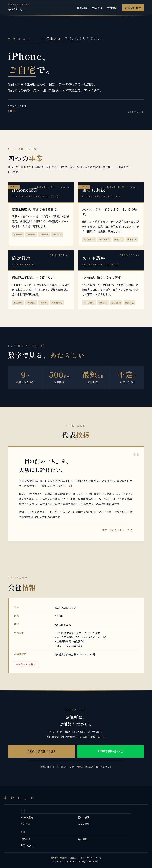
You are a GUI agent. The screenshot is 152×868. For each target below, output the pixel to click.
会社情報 (112, 8)
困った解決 (84, 817)
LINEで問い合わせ (111, 751)
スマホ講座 (84, 823)
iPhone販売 (27, 817)
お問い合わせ (133, 8)
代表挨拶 (97, 8)
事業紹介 (82, 8)
